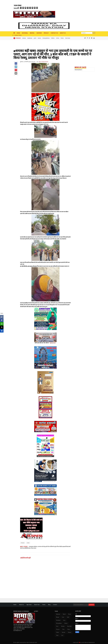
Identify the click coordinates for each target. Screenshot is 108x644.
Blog (49, 605)
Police (62, 38)
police (69, 629)
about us (63, 33)
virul (62, 635)
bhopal (58, 617)
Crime (58, 38)
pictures (58, 629)
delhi (68, 617)
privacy (46, 33)
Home (18, 33)
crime (63, 617)
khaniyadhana (46, 38)
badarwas (30, 38)
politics (58, 632)
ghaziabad (58, 620)
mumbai (63, 626)
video (28, 543)
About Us (21, 605)
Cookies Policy (18, 35)
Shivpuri (39, 33)
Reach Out (37, 605)
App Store (29, 605)
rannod (63, 632)
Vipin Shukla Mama (43, 62)
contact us (54, 33)
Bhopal (32, 33)
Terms (44, 605)
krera (57, 626)
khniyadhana (59, 623)
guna (64, 620)
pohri (35, 38)
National (25, 33)
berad (70, 614)
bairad (64, 614)
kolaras (24, 38)
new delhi (69, 626)
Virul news (68, 38)
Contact (55, 605)
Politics (53, 38)
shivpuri (23, 543)
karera (39, 38)
